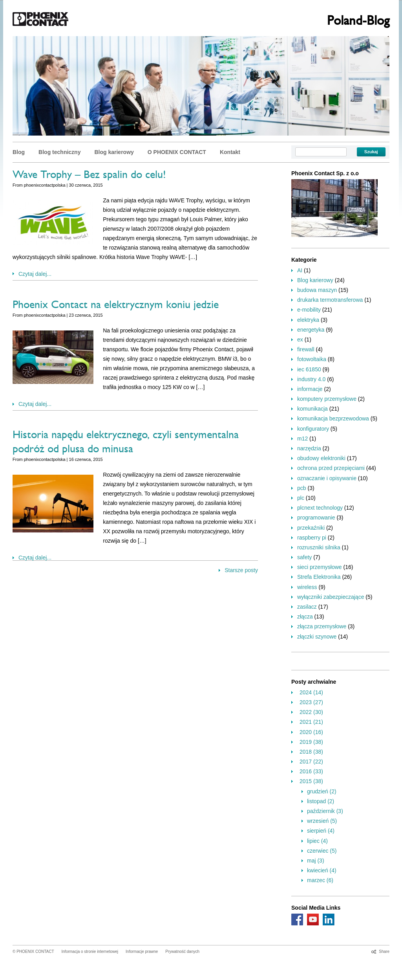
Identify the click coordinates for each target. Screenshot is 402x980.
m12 (302, 439)
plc (301, 498)
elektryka (308, 320)
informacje (310, 389)
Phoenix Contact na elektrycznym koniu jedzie (116, 306)
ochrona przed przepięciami (331, 468)
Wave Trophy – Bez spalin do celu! (89, 176)
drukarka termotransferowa (330, 300)
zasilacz (307, 607)
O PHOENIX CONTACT (177, 152)
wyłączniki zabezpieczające (331, 597)
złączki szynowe (317, 637)
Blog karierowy (114, 152)
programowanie (316, 518)
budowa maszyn (317, 290)
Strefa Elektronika (319, 577)
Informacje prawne (142, 952)
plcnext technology (320, 508)
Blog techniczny (59, 152)
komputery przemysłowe (327, 399)
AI (300, 270)
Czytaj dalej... (35, 274)
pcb (302, 488)
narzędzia (309, 448)
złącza (305, 617)
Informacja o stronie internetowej (90, 952)
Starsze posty (241, 570)
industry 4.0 (311, 379)
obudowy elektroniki (321, 458)
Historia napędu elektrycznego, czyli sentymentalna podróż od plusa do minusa (126, 443)
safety (304, 557)
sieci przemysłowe (320, 567)
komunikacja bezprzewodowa (333, 418)
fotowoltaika (312, 359)
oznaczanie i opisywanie (327, 478)
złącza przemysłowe (322, 626)
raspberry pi (312, 538)
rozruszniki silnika (319, 547)
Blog (19, 152)
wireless (307, 587)
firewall (306, 349)
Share (384, 952)
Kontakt (230, 152)
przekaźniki (311, 528)
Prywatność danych (182, 952)
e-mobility (309, 310)
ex (300, 340)
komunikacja (312, 409)
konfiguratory (313, 429)
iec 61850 (309, 369)
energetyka (311, 330)
